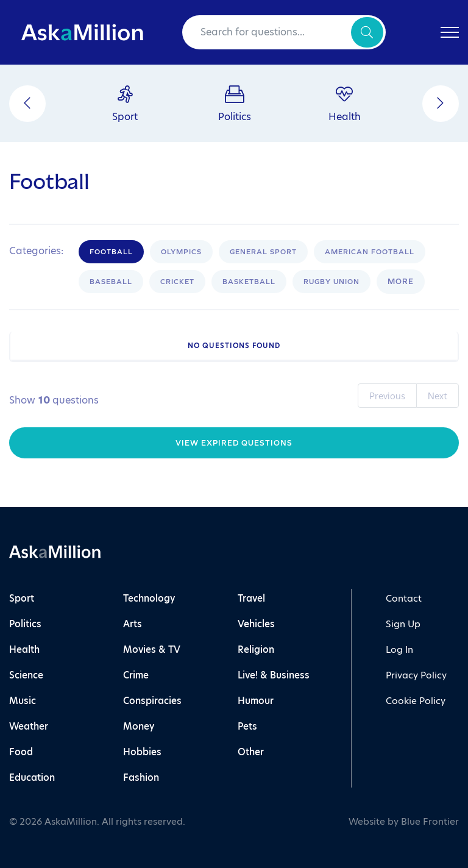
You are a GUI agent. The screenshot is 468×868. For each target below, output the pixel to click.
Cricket (177, 282)
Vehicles (256, 624)
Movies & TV (152, 649)
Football (111, 252)
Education (32, 777)
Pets (247, 726)
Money (139, 726)
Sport (22, 598)
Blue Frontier (430, 821)
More (401, 281)
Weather (29, 726)
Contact (404, 598)
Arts (133, 624)
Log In (399, 649)
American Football (370, 252)
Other (251, 752)
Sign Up (403, 624)
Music (23, 701)
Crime (136, 675)
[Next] (441, 104)
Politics (25, 624)
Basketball (249, 282)
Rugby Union (331, 282)
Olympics (181, 252)
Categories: (36, 251)
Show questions (54, 400)
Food (21, 752)
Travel (251, 598)
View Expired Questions (234, 443)
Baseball (111, 282)
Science (26, 675)
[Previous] (27, 104)
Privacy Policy (416, 675)
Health (24, 649)
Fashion (141, 777)
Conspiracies (152, 701)
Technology (149, 598)
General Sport (263, 252)
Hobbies (142, 752)
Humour (256, 701)
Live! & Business (274, 675)
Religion (256, 649)
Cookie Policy (416, 701)
